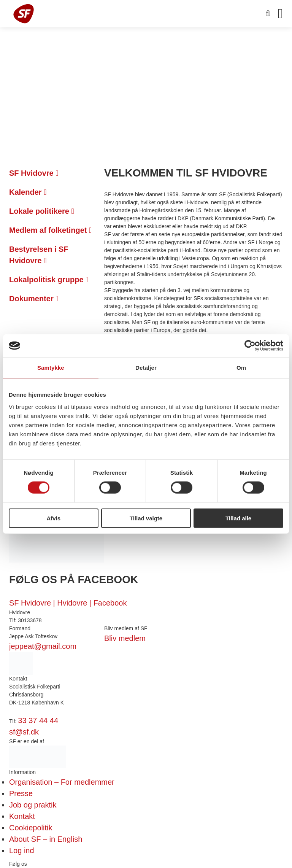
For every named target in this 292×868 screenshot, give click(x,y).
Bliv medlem (125, 638)
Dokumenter (34, 299)
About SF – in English (46, 839)
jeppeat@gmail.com (43, 646)
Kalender (28, 192)
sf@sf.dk (24, 732)
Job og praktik (33, 805)
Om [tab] (241, 368)
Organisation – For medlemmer (62, 782)
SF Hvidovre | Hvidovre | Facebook (68, 603)
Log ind (22, 851)
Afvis (53, 518)
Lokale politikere (42, 211)
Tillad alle (238, 518)
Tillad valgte (146, 518)
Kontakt (22, 816)
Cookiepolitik (31, 828)
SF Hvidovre (34, 173)
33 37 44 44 (38, 720)
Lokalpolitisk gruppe (49, 280)
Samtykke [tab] (51, 368)
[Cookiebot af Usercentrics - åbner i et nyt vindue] (250, 346)
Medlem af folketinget (50, 230)
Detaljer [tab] (146, 368)
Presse (21, 793)
